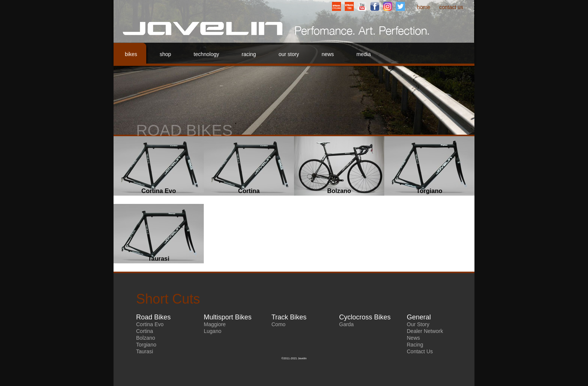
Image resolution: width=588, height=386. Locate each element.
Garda (346, 324)
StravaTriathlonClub (349, 6)
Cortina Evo (150, 324)
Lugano (213, 331)
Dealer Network (425, 331)
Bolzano (146, 338)
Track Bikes (289, 317)
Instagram (388, 6)
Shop (165, 54)
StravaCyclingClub (336, 6)
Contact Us (451, 7)
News (328, 54)
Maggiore (215, 324)
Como (278, 324)
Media (364, 54)
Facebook (375, 6)
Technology (206, 54)
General (419, 317)
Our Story (289, 54)
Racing (249, 54)
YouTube (362, 6)
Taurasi (145, 351)
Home (424, 7)
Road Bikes (153, 317)
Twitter (400, 6)
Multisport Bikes (228, 317)
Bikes (131, 54)
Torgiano (146, 345)
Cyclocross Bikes (365, 317)
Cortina (145, 331)
